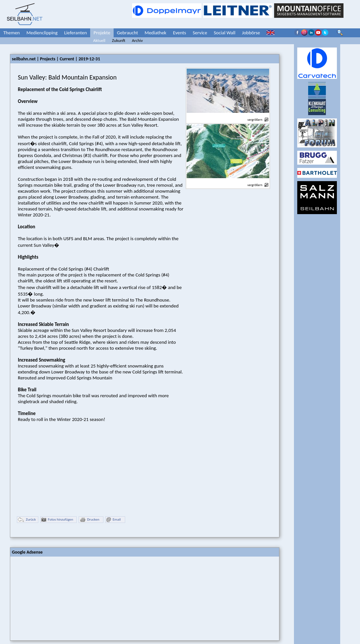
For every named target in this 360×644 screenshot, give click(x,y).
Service (200, 33)
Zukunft (119, 40)
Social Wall (225, 33)
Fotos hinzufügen (57, 520)
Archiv (137, 40)
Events (180, 33)
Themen (12, 33)
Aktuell (99, 40)
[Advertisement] (60, 598)
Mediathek (156, 33)
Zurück (27, 520)
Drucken (90, 520)
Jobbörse (251, 33)
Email (113, 520)
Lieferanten (75, 33)
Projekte (102, 33)
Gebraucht (127, 33)
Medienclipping (42, 33)
